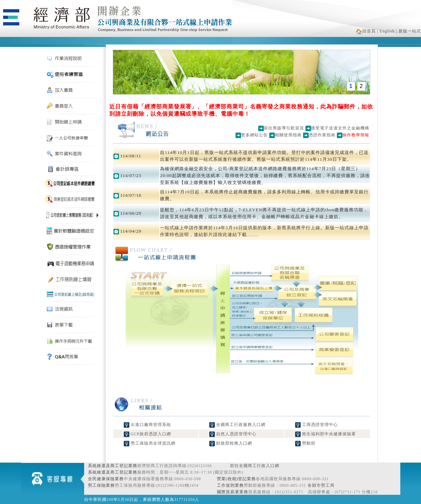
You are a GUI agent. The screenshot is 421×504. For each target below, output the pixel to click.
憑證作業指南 (322, 135)
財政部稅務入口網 (231, 443)
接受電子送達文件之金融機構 (340, 128)
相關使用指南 (288, 135)
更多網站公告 (254, 135)
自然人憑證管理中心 (233, 434)
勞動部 (305, 443)
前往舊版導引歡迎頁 (284, 128)
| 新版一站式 (409, 31)
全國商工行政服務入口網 (237, 425)
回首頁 (366, 31)
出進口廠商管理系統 (147, 425)
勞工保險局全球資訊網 (150, 443)
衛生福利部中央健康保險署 (325, 434)
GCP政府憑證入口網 (147, 434)
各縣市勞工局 (321, 485)
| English (386, 31)
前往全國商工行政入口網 (255, 466)
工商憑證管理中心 (317, 425)
